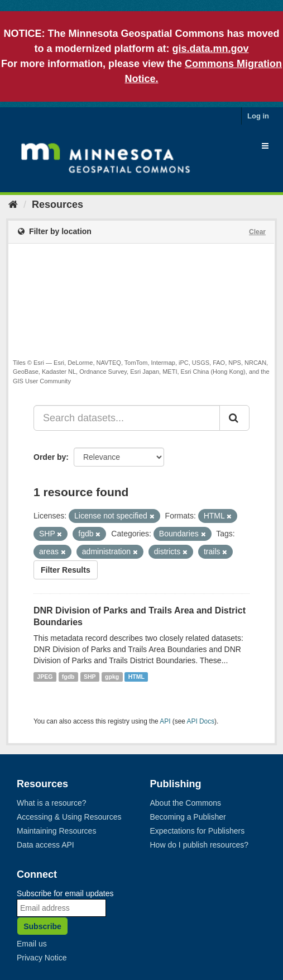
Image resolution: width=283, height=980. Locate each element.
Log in (258, 116)
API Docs (201, 721)
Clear (257, 232)
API (165, 721)
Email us (32, 944)
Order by (50, 457)
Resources (57, 204)
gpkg (112, 677)
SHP (90, 677)
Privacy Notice (42, 958)
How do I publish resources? (200, 845)
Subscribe (42, 926)
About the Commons (186, 803)
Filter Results (66, 570)
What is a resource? (52, 803)
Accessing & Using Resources (69, 817)
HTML (136, 677)
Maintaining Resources (56, 831)
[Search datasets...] (127, 418)
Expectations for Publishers (198, 831)
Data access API (45, 845)
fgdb (68, 677)
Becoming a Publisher (188, 817)
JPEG (45, 677)
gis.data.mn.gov (211, 49)
